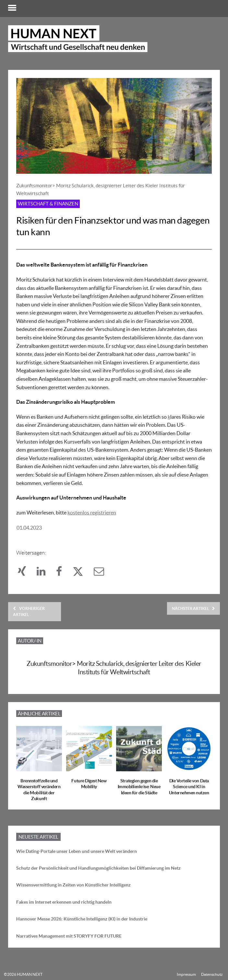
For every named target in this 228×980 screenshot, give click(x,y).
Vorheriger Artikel (29, 611)
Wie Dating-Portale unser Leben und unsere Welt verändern (77, 851)
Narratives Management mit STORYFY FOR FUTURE (69, 936)
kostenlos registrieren (92, 512)
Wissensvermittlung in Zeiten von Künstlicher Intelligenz (73, 885)
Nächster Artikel (193, 608)
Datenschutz (212, 974)
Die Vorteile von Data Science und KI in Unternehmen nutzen (189, 787)
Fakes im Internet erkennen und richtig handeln (64, 902)
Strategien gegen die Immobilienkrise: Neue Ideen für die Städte (139, 787)
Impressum (186, 974)
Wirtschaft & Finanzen (48, 204)
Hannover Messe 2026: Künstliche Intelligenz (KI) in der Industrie (82, 919)
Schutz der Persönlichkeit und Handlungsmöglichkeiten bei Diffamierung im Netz (98, 868)
